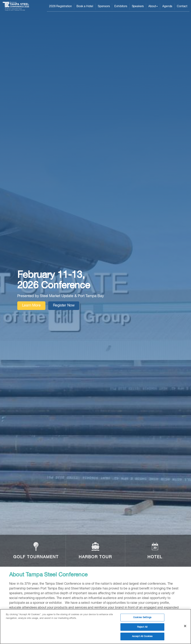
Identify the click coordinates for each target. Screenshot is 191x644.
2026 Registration (60, 6)
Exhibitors (121, 6)
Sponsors (104, 6)
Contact (182, 6)
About (153, 6)
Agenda (167, 6)
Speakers (138, 6)
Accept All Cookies (142, 637)
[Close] (185, 627)
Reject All (142, 628)
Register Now (64, 305)
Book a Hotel (85, 6)
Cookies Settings (142, 618)
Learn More (31, 305)
